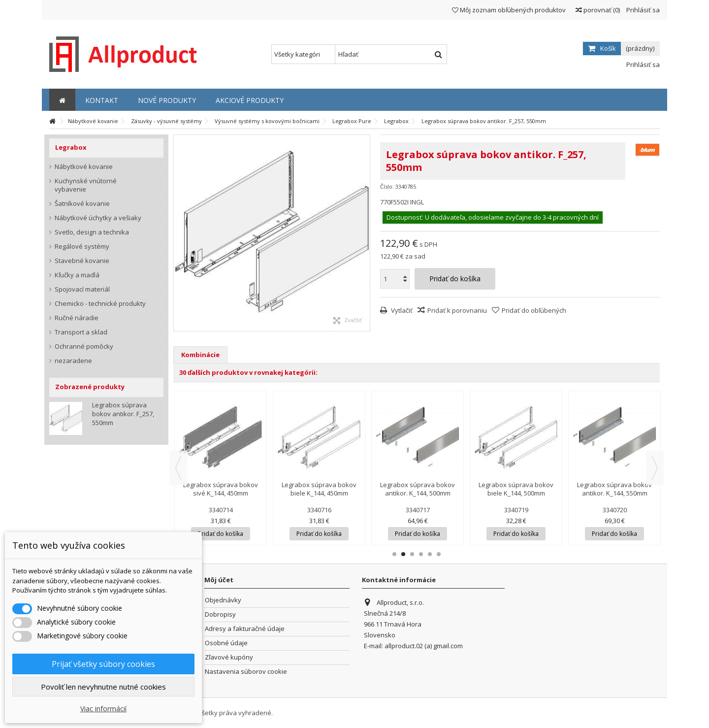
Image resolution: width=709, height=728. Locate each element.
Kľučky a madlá (77, 275)
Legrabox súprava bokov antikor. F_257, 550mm (123, 414)
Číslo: (387, 186)
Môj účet (219, 580)
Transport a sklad (81, 332)
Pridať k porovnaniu (457, 310)
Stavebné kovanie (82, 261)
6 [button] (439, 554)
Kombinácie (200, 355)
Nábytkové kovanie (84, 167)
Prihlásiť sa (642, 10)
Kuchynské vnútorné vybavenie (86, 185)
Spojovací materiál (82, 289)
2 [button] (403, 554)
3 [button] (412, 554)
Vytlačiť (401, 310)
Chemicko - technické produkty (100, 304)
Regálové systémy (82, 247)
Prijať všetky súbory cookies (103, 664)
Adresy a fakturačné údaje (245, 629)
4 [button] (421, 554)
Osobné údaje (226, 643)
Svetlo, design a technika (92, 232)
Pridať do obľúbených (534, 310)
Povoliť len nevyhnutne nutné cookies (103, 687)
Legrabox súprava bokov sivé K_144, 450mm (221, 489)
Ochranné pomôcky (84, 347)
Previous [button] (178, 468)
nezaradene (73, 361)
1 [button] (394, 554)
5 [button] (430, 554)
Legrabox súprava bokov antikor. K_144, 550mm (614, 489)
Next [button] (655, 468)
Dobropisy (220, 614)
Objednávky (223, 600)
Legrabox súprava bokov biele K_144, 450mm (319, 489)
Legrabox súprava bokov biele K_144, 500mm (516, 489)
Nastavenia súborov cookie (246, 672)
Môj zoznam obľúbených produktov (509, 10)
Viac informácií (103, 709)
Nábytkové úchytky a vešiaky (98, 218)
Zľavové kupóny (229, 657)
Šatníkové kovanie (82, 204)
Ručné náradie (77, 318)
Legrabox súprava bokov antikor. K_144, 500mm (418, 489)
